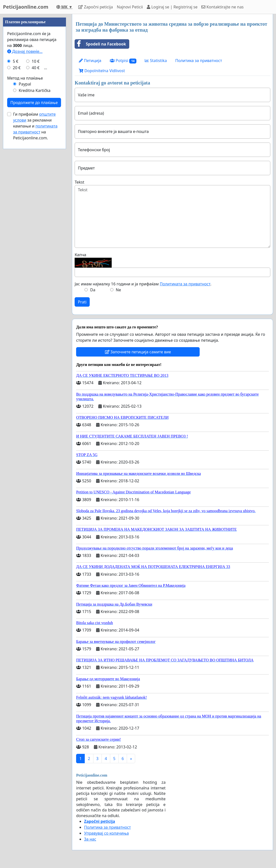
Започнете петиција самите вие (138, 352)
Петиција (90, 61)
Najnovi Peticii (130, 7)
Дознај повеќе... (25, 51)
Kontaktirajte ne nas (223, 7)
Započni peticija (96, 7)
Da (93, 290)
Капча (80, 255)
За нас (90, 839)
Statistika (156, 61)
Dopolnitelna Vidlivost (102, 71)
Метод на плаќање (25, 78)
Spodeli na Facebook (100, 44)
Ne (118, 290)
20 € (17, 68)
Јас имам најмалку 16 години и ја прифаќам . (143, 284)
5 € (16, 61)
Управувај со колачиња (106, 833)
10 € (36, 61)
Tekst (79, 182)
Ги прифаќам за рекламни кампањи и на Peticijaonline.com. (35, 126)
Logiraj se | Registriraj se (172, 7)
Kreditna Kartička (35, 90)
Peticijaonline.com (26, 7)
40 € (36, 68)
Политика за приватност (199, 61)
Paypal (25, 84)
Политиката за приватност (185, 284)
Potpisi (123, 61)
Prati (82, 302)
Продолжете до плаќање (34, 103)
